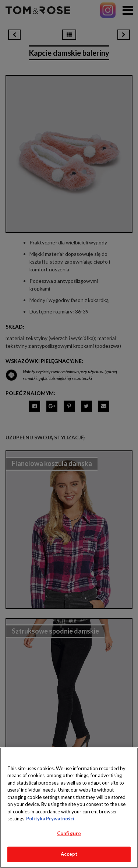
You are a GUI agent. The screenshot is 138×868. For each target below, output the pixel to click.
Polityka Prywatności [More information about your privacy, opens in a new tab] (50, 819)
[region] (69, 808)
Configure (69, 833)
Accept (69, 854)
